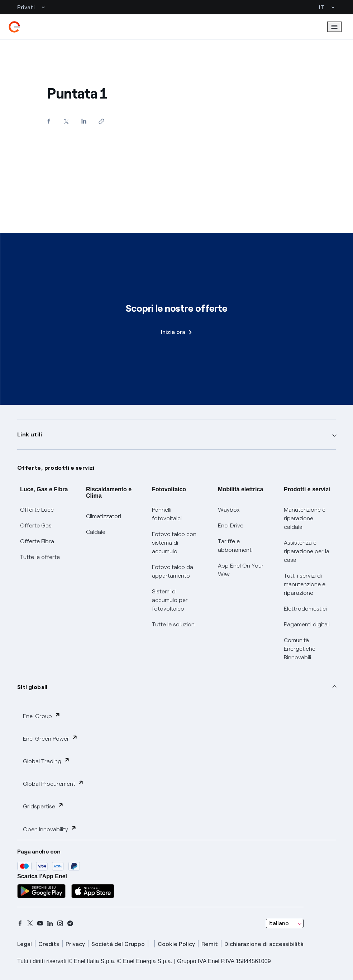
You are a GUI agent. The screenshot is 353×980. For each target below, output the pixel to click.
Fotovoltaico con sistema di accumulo (174, 543)
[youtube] (40, 923)
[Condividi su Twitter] (66, 121)
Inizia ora (176, 332)
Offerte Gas (36, 525)
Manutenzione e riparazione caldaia (305, 518)
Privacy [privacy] (75, 944)
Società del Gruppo (118, 944)
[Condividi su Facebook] (49, 121)
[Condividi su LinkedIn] (84, 121)
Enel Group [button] (42, 716)
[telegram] (70, 923)
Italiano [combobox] (279, 923)
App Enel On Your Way (241, 570)
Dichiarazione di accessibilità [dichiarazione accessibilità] (264, 944)
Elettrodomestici (305, 609)
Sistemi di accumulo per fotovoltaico (170, 600)
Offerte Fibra (37, 541)
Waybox (229, 510)
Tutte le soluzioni (174, 624)
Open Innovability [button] (50, 829)
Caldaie (96, 532)
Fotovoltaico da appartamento (173, 571)
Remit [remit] (210, 944)
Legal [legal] (25, 944)
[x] (30, 923)
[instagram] (60, 923)
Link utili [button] (30, 434)
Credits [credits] (49, 944)
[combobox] (285, 923)
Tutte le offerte (40, 557)
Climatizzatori (104, 516)
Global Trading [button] (46, 761)
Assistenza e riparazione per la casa (307, 551)
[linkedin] (50, 923)
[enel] (14, 27)
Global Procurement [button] (53, 783)
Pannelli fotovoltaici (167, 514)
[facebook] (20, 923)
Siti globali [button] (32, 687)
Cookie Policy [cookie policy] (176, 944)
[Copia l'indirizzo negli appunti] (101, 121)
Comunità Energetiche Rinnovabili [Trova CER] (300, 649)
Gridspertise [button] (43, 806)
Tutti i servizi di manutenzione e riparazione (305, 584)
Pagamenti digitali (307, 624)
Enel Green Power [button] (50, 738)
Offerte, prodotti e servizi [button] (56, 468)
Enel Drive (231, 525)
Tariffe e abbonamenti (235, 546)
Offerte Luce (37, 510)
